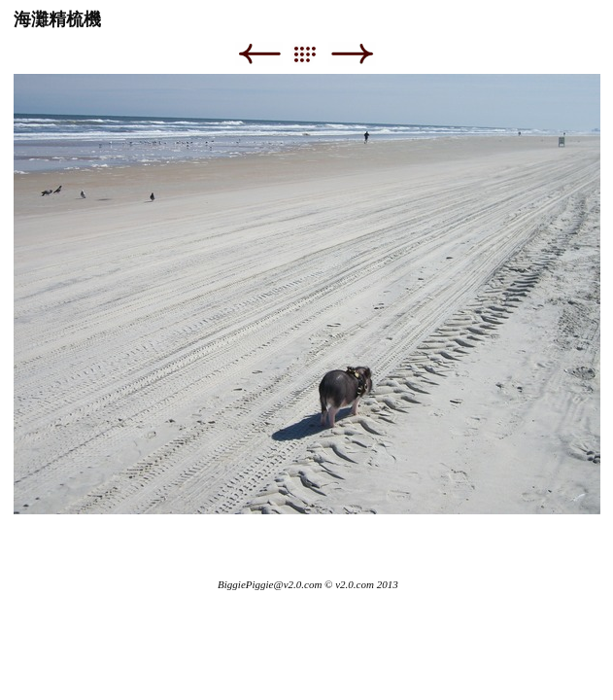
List (314, 54)
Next (352, 54)
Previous (259, 54)
